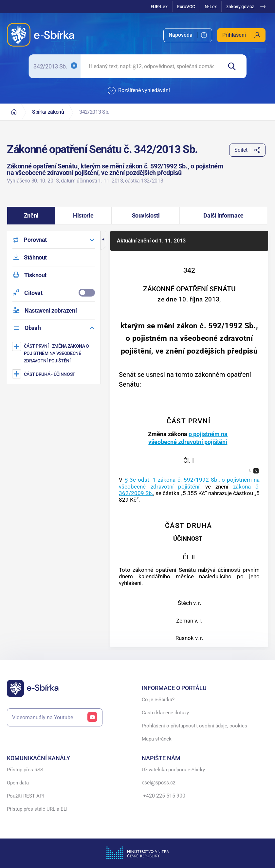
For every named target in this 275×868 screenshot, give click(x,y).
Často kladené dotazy (165, 713)
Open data (18, 783)
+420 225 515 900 (164, 796)
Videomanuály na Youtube (55, 717)
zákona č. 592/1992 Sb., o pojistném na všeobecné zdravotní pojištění (189, 483)
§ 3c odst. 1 (140, 480)
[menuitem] (188, 35)
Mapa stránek (157, 739)
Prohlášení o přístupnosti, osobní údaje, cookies (194, 726)
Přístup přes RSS (25, 770)
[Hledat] (235, 66)
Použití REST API (25, 796)
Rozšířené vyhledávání (139, 91)
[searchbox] (151, 66)
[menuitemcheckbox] (54, 293)
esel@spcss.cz (159, 783)
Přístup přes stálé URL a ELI (37, 809)
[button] (31, 216)
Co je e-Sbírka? (158, 700)
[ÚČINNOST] (55, 374)
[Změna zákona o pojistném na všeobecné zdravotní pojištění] (55, 353)
